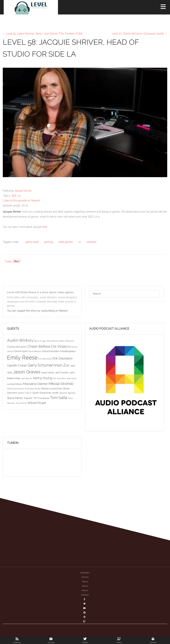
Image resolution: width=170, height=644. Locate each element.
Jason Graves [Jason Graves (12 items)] (27, 372)
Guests (85, 577)
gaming (49, 242)
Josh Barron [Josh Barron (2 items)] (27, 378)
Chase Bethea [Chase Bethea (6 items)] (39, 346)
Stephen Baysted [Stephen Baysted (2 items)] (67, 393)
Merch (85, 590)
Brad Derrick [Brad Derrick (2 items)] (53, 341)
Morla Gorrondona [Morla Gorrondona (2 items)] (16, 389)
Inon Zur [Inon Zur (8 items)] (62, 365)
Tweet (8, 262)
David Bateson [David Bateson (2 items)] (35, 351)
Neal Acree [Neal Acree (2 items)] (35, 389)
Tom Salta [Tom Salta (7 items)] (59, 398)
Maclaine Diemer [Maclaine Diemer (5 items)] (35, 384)
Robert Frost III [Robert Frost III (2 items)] (25, 393)
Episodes (85, 573)
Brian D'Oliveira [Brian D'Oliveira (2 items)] (67, 341)
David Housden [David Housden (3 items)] (51, 351)
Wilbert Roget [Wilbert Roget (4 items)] (37, 403)
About (85, 586)
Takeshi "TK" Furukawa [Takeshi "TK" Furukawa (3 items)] (36, 398)
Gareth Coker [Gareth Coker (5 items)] (17, 365)
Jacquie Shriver (23, 191)
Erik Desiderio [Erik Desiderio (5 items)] (62, 358)
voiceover (91, 242)
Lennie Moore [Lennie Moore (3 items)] (15, 384)
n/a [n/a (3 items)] (27, 388)
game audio (32, 242)
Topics (85, 581)
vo (79, 242)
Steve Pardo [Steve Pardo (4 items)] (15, 398)
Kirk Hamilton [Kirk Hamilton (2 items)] (59, 378)
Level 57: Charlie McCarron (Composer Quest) (140, 34)
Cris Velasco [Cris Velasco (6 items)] (61, 346)
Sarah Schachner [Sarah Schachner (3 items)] (42, 393)
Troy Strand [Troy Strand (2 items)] (21, 403)
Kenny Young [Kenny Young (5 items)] (42, 378)
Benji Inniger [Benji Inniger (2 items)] (40, 341)
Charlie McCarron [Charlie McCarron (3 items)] (17, 347)
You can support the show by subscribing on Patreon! (38, 311)
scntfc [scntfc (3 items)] (55, 393)
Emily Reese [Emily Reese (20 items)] (22, 358)
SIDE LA (16, 196)
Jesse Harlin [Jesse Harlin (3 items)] (48, 372)
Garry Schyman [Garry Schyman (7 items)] (41, 365)
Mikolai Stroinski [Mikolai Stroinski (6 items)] (61, 384)
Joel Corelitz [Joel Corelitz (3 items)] (62, 372)
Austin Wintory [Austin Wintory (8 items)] (20, 340)
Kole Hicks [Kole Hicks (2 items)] (71, 378)
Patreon (85, 595)
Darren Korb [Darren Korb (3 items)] (20, 351)
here (45, 227)
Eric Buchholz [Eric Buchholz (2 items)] (45, 359)
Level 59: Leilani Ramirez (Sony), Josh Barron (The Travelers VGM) (43, 34)
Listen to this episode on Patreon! (21, 201)
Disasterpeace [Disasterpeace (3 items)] (68, 351)
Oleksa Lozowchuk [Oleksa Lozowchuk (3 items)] (51, 388)
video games (66, 242)
